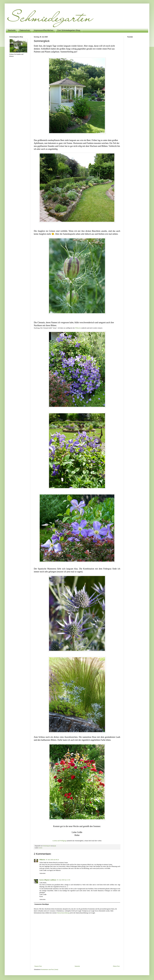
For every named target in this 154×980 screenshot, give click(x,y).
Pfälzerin (78, 328)
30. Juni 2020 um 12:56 (64, 880)
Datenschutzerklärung (63, 913)
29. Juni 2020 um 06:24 (52, 860)
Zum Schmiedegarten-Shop (69, 30)
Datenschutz (25, 30)
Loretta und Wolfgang (59, 841)
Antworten (42, 873)
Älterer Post (116, 966)
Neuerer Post (38, 966)
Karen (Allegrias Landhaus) (48, 880)
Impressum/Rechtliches (44, 30)
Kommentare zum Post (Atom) (49, 969)
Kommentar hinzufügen (42, 904)
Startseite (12, 30)
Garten (40, 848)
